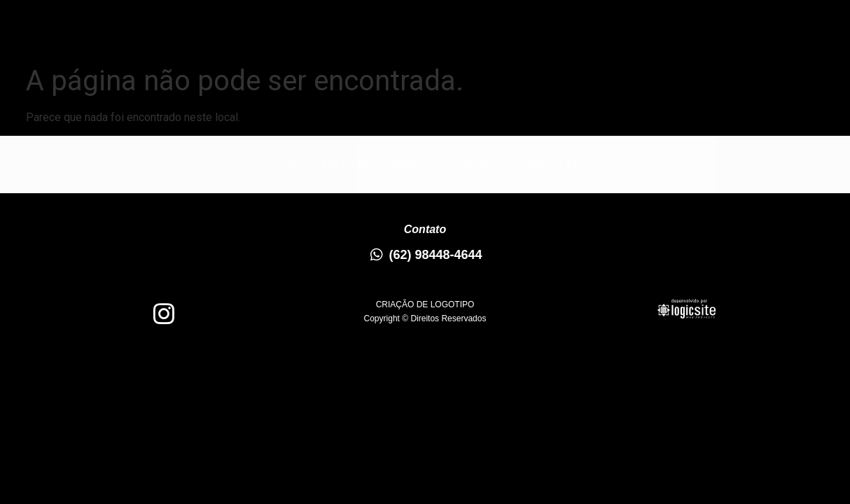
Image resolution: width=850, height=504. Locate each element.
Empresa (293, 33)
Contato (469, 33)
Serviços (381, 33)
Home (216, 33)
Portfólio (561, 33)
